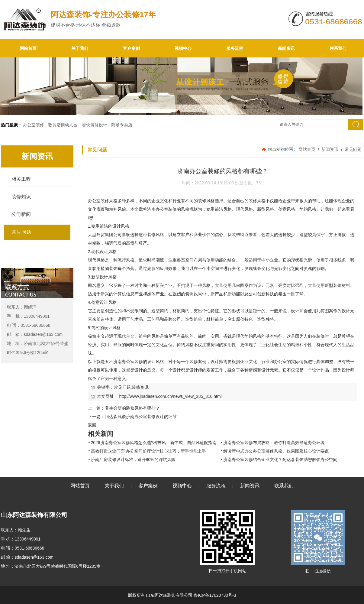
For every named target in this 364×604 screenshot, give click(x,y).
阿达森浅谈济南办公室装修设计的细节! (141, 417)
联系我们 (338, 48)
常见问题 (353, 149)
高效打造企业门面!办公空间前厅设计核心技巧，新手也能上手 (149, 451)
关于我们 (80, 48)
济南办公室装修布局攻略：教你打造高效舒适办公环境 (274, 443)
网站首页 (28, 48)
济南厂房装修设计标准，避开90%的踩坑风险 (133, 459)
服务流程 (235, 48)
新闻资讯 (286, 48)
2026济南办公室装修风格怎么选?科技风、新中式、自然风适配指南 (154, 443)
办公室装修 (34, 125)
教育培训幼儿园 (63, 125)
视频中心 (183, 48)
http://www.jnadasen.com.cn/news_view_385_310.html (170, 396)
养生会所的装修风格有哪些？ (132, 408)
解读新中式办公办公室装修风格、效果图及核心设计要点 (276, 451)
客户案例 (131, 48)
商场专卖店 (122, 125)
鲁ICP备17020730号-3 (215, 595)
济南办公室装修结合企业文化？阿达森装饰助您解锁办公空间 (280, 459)
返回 (92, 425)
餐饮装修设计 (95, 125)
